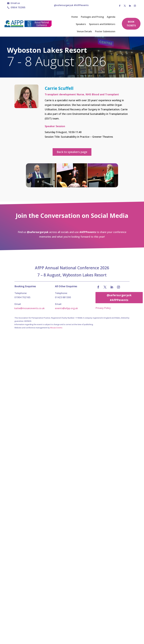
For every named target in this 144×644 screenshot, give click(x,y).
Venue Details (84, 32)
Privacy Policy (103, 308)
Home (75, 17)
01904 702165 (18, 7)
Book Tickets (131, 24)
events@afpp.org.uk (66, 308)
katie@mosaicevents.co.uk (30, 308)
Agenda (111, 17)
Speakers (81, 24)
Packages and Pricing (92, 17)
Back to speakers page (72, 152)
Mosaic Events (56, 328)
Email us (15, 3)
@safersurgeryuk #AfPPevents (119, 298)
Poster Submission (105, 32)
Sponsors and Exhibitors (102, 24)
